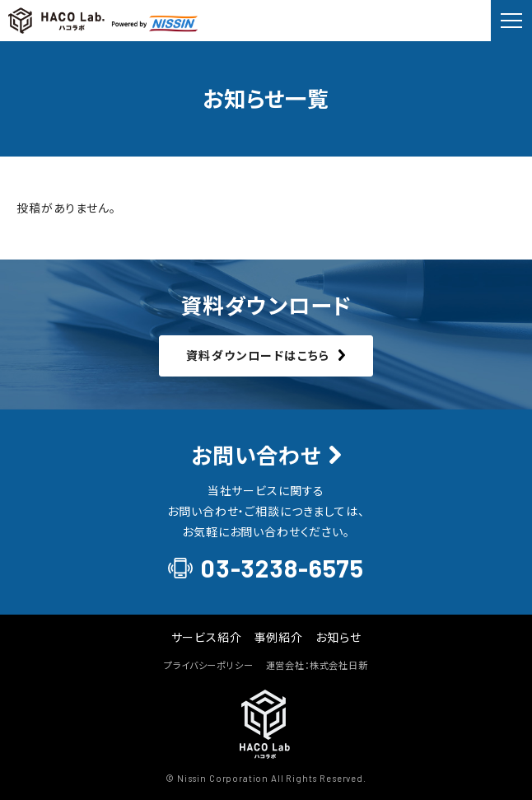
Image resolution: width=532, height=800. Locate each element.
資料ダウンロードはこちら (258, 355)
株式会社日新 (339, 665)
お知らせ (338, 637)
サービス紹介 (207, 637)
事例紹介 (279, 637)
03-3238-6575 (282, 568)
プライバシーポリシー (208, 665)
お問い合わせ (256, 455)
